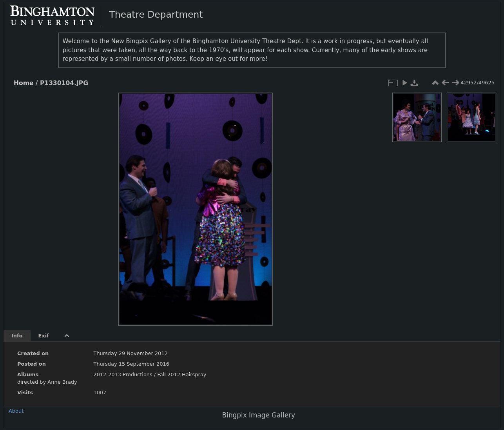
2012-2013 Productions (123, 374)
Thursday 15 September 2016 (131, 364)
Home (24, 83)
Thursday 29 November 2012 (130, 353)
